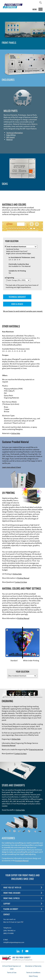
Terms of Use (12, 972)
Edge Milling (11, 135)
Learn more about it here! (12, 467)
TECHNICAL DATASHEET (17, 297)
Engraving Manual (9, 745)
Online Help (16, 433)
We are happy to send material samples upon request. (23, 311)
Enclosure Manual (22, 861)
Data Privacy (33, 976)
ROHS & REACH (17, 304)
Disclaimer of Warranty (33, 966)
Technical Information (15, 133)
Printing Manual (23, 578)
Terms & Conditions (33, 972)
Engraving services (36, 749)
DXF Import (10, 137)
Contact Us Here (21, 582)
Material (9, 139)
